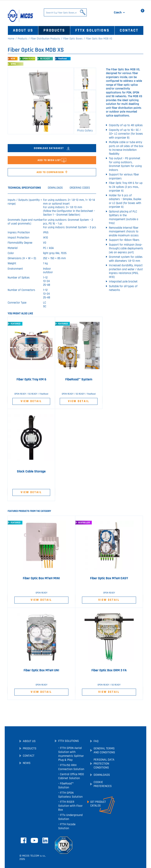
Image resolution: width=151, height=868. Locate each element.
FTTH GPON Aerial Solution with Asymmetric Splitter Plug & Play (71, 754)
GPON (29, 59)
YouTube (34, 840)
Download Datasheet (52, 148)
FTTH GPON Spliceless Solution (70, 795)
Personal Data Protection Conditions (104, 764)
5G (45, 59)
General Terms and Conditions (104, 750)
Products (54, 30)
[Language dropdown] (120, 13)
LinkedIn (45, 840)
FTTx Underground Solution (70, 817)
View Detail (31, 401)
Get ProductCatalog (98, 804)
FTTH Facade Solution (67, 826)
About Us (23, 30)
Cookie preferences (103, 784)
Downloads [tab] (55, 188)
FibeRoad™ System (79, 379)
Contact (129, 30)
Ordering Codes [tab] (80, 188)
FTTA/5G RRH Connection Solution (71, 767)
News (27, 763)
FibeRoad (62, 59)
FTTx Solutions (92, 30)
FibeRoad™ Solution (66, 786)
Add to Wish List (52, 160)
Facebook (24, 840)
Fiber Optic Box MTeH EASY (109, 578)
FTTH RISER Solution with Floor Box (70, 806)
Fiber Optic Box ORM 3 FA (109, 670)
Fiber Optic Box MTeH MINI (41, 578)
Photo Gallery (85, 131)
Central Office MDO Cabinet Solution (71, 776)
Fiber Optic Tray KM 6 (31, 379)
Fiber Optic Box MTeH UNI (41, 670)
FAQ (96, 741)
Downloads (102, 775)
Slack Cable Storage (31, 471)
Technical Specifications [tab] (24, 188)
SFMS (13, 64)
